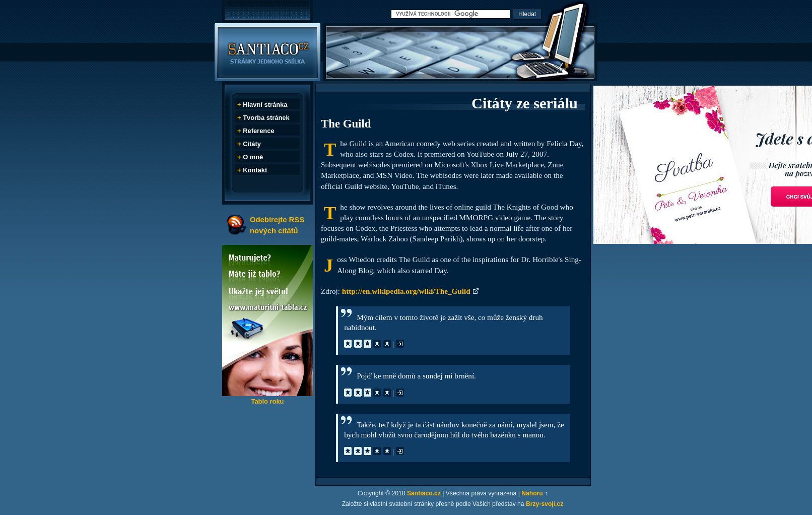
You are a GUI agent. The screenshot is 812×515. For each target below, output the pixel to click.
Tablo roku (267, 401)
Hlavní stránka (265, 105)
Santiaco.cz (424, 493)
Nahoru (532, 493)
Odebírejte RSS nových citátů (277, 225)
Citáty (252, 144)
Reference (258, 131)
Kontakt (255, 170)
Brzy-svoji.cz (545, 504)
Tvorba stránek (266, 118)
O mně (253, 157)
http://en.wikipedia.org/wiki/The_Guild (406, 291)
